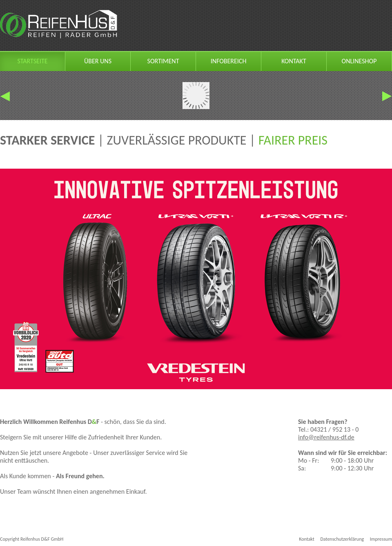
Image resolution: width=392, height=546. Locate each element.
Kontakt (307, 539)
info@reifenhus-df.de (326, 437)
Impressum (381, 539)
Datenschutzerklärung (342, 539)
